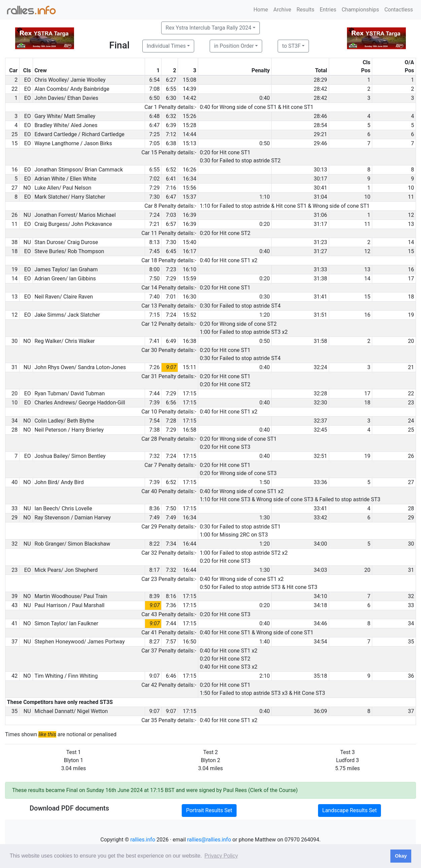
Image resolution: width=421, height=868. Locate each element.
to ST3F (291, 46)
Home (261, 10)
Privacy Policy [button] (221, 856)
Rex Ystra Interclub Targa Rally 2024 (208, 28)
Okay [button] (401, 856)
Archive (282, 10)
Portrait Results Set (209, 810)
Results (305, 10)
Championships (360, 10)
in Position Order (234, 46)
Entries (328, 10)
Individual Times (166, 46)
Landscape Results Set (350, 810)
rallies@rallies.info (209, 840)
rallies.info (143, 840)
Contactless (399, 10)
